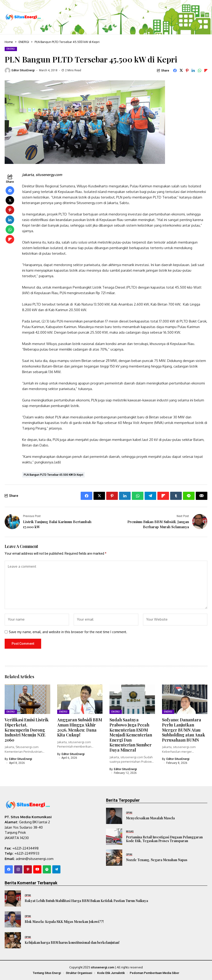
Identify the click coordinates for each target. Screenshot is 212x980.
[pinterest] (28, 869)
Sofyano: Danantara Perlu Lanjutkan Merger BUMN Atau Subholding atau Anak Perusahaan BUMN (184, 730)
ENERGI (24, 42)
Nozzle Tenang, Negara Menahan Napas (157, 860)
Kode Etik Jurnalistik (111, 973)
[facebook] (9, 869)
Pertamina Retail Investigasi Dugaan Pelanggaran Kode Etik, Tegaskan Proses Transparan (164, 839)
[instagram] (18, 869)
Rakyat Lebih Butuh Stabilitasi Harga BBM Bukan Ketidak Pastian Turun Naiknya (86, 901)
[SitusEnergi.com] (23, 17)
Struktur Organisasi (79, 973)
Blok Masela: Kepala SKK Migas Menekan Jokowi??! (64, 922)
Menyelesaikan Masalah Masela (150, 818)
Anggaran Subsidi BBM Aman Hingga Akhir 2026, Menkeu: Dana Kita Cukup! (80, 727)
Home (9, 42)
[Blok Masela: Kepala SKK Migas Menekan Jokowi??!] (13, 919)
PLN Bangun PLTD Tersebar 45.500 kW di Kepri (53, 475)
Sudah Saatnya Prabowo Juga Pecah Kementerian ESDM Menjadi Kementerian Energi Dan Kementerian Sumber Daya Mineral (131, 735)
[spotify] (47, 869)
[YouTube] (37, 869)
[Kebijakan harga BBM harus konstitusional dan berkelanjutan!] (13, 940)
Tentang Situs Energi (47, 973)
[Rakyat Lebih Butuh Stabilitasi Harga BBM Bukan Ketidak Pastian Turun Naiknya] (13, 899)
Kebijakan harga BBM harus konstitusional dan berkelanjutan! (72, 943)
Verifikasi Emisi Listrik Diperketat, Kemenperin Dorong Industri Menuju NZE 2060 (27, 730)
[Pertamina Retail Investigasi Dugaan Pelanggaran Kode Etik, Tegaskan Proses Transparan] (114, 837)
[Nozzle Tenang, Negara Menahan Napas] (114, 858)
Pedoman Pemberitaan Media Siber (154, 973)
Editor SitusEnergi (23, 70)
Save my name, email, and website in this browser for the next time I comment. (68, 632)
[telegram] (56, 869)
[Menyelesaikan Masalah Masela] (114, 816)
